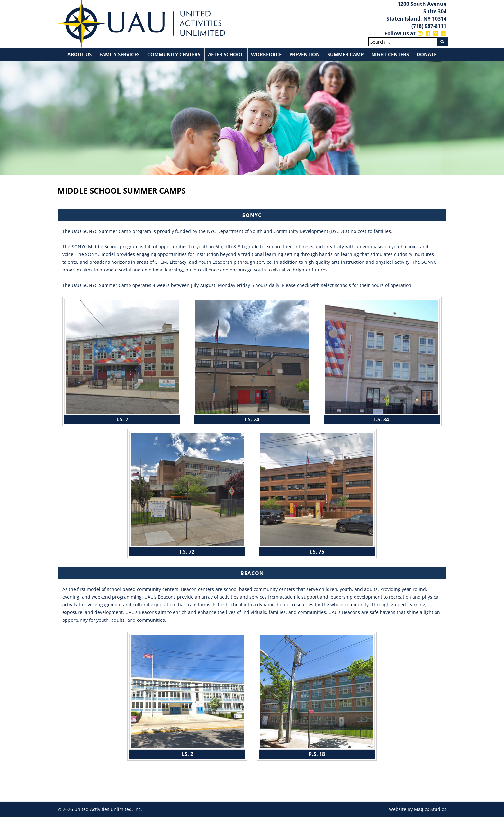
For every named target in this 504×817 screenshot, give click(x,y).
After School (226, 54)
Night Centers (390, 54)
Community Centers (174, 54)
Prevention (305, 54)
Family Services (119, 54)
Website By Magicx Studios (418, 809)
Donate (427, 54)
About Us (80, 54)
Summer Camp (346, 54)
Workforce (266, 54)
